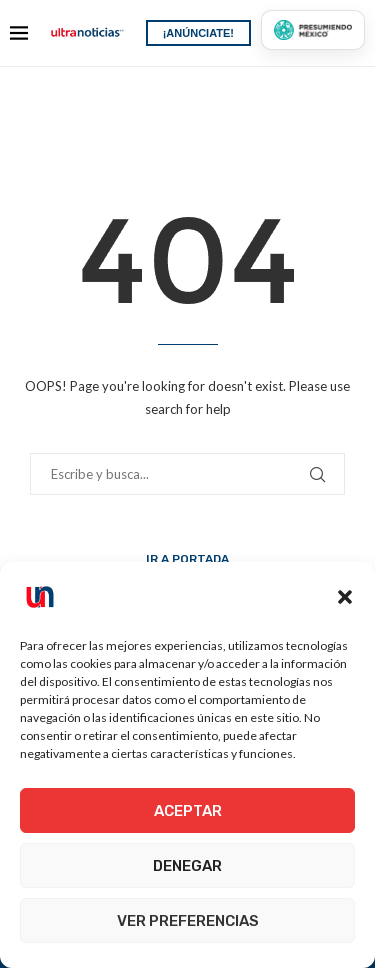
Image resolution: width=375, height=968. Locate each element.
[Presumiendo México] (313, 30)
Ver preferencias (188, 921)
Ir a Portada (187, 559)
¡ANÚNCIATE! (198, 33)
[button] (345, 597)
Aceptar (188, 811)
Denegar (187, 866)
